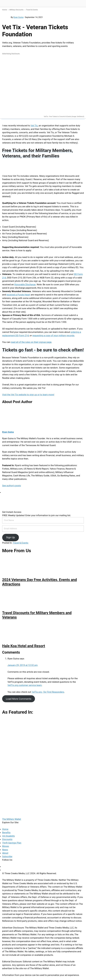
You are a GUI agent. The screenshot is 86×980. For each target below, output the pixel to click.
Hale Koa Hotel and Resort (24, 646)
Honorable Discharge (25, 284)
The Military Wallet (13, 3)
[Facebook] (3, 867)
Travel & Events (32, 10)
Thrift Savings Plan (12, 843)
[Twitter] (3, 870)
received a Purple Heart (18, 295)
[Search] (76, 4)
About (5, 853)
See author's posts (11, 486)
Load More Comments (19, 699)
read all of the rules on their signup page (31, 342)
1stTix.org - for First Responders (48, 692)
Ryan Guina (18, 17)
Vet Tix (34, 126)
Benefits (6, 832)
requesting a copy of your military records (53, 336)
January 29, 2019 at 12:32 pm (23, 665)
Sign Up (10, 537)
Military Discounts (16, 10)
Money (6, 846)
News (5, 850)
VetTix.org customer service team (25, 685)
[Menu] (83, 4)
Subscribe (7, 856)
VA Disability (8, 836)
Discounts (7, 839)
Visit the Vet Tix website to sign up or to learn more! (28, 395)
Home (5, 10)
